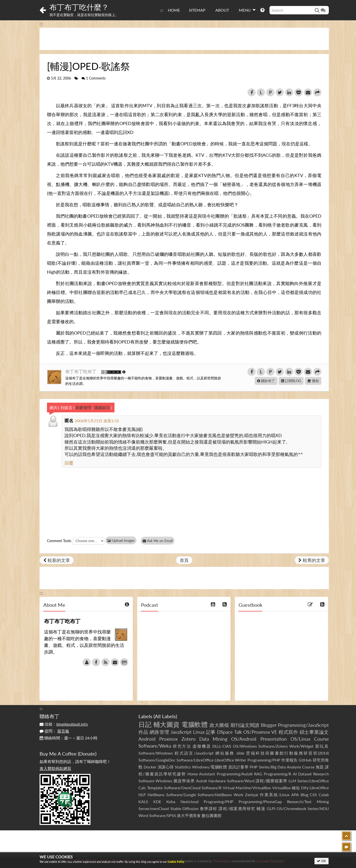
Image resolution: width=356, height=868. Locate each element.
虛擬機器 (202, 746)
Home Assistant (201, 774)
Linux (199, 732)
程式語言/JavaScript (194, 753)
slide (240, 753)
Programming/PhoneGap (260, 802)
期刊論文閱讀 (245, 725)
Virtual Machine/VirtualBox (247, 788)
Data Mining (213, 739)
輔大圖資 (167, 724)
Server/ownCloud (154, 808)
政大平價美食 (189, 815)
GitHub (305, 760)
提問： (54, 731)
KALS (143, 802)
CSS (313, 795)
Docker (150, 767)
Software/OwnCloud (182, 788)
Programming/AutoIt (235, 774)
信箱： (64, 724)
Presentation (274, 739)
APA (295, 795)
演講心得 (166, 767)
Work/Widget (301, 746)
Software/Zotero (273, 746)
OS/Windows (245, 746)
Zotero (189, 739)
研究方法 (182, 746)
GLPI (271, 808)
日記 (145, 724)
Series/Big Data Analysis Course (287, 767)
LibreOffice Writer (230, 760)
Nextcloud (189, 802)
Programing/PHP (219, 802)
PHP (254, 767)
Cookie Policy (176, 862)
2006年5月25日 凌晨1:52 (97, 421)
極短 (296, 788)
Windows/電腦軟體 (210, 767)
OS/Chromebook (291, 808)
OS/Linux (300, 739)
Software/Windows (156, 753)
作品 (143, 732)
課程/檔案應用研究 (237, 808)
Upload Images (121, 540)
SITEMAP (197, 10)
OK (322, 861)
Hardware (217, 781)
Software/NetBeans (215, 795)
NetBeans (156, 795)
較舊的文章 (312, 560)
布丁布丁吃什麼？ (79, 7)
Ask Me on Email (158, 541)
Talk (238, 732)
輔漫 (261, 808)
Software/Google (181, 795)
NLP (142, 795)
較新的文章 (57, 560)
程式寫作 (288, 732)
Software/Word (241, 781)
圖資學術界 (184, 781)
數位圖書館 (212, 815)
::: (162, 10)
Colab (324, 795)
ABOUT (222, 10)
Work (238, 795)
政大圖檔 (219, 725)
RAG (258, 774)
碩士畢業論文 (314, 732)
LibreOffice (319, 788)
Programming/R (278, 774)
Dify (305, 788)
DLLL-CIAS (222, 746)
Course (321, 739)
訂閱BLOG (291, 381)
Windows (164, 781)
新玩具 (322, 746)
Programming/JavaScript (303, 725)
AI (295, 774)
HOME (174, 10)
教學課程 (209, 808)
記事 (211, 732)
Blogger (269, 725)
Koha (171, 802)
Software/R (211, 788)
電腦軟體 (195, 724)
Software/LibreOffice (195, 760)
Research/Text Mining (308, 802)
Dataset (305, 774)
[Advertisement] (184, 39)
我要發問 (83, 408)
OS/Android (244, 739)
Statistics (183, 767)
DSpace (225, 732)
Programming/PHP (264, 760)
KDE (157, 802)
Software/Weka (155, 746)
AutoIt (202, 781)
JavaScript (181, 732)
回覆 (69, 463)
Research (321, 774)
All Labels (165, 716)
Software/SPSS (163, 815)
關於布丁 (266, 381)
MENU (247, 10)
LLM (292, 781)
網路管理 (159, 732)
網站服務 (225, 753)
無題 (320, 767)
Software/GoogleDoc (157, 760)
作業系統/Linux (275, 795)
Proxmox (168, 739)
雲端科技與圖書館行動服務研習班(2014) (287, 753)
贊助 (313, 381)
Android (147, 739)
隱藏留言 (102, 408)
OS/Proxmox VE (260, 732)
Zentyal (252, 795)
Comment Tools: (59, 541)
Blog (304, 795)
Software (146, 781)
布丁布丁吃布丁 (81, 371)
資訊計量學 (238, 767)
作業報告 (289, 760)
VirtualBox (281, 788)
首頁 (184, 560)
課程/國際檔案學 (271, 781)
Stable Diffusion (185, 808)
